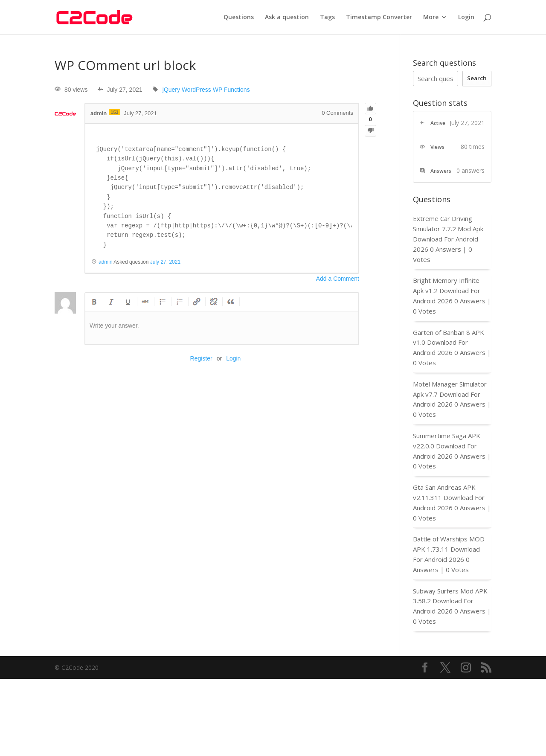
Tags (327, 17)
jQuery (171, 90)
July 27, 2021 (165, 262)
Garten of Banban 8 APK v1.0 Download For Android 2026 (449, 343)
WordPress (196, 90)
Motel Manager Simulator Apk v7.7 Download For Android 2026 (450, 394)
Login (466, 17)
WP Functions (231, 90)
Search (477, 78)
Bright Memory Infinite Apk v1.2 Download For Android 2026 (447, 291)
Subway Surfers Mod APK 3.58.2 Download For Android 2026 (450, 601)
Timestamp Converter (379, 17)
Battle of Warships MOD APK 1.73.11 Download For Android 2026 (449, 549)
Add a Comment (338, 279)
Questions (239, 17)
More (431, 17)
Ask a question (287, 17)
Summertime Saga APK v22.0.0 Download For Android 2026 (447, 446)
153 (114, 112)
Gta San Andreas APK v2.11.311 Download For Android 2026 (449, 497)
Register (201, 358)
